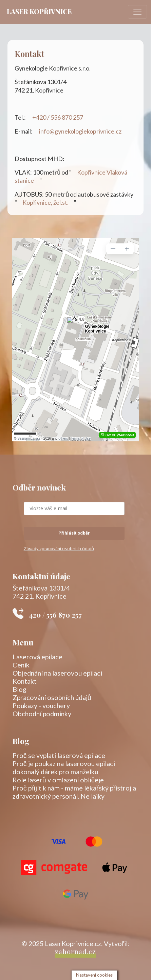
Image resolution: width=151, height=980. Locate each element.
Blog (20, 689)
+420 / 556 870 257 (58, 117)
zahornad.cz (75, 952)
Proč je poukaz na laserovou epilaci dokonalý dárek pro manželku (64, 767)
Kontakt (25, 681)
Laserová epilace (37, 657)
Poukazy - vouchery (41, 705)
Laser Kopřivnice (39, 12)
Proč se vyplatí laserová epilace (59, 755)
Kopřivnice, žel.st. (45, 202)
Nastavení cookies (94, 975)
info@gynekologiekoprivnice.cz (81, 131)
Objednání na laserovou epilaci (57, 673)
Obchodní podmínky (42, 714)
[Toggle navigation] (137, 12)
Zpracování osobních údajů (52, 697)
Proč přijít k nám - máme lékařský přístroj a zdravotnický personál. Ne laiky (74, 792)
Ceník (21, 665)
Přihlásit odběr (74, 533)
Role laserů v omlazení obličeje (58, 780)
